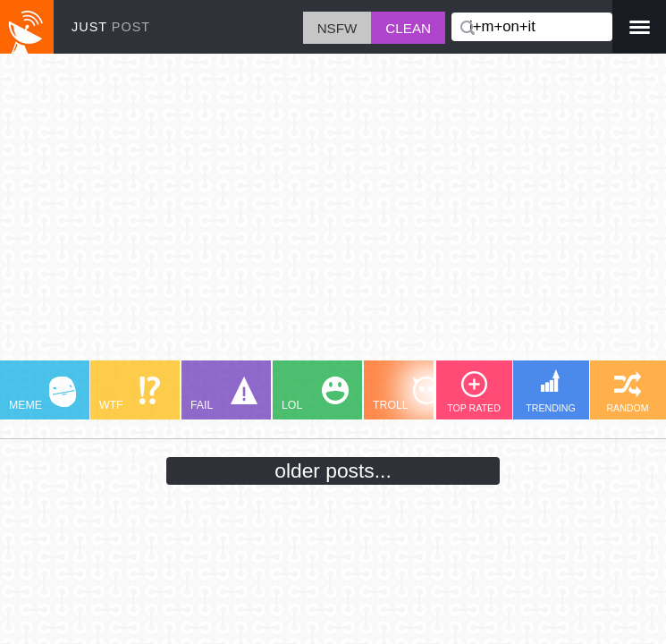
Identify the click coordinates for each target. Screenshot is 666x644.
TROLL (406, 394)
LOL (315, 394)
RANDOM (627, 392)
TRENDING (551, 391)
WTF (130, 394)
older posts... (333, 470)
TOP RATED (474, 392)
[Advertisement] (333, 216)
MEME (42, 394)
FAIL (224, 394)
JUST (111, 27)
